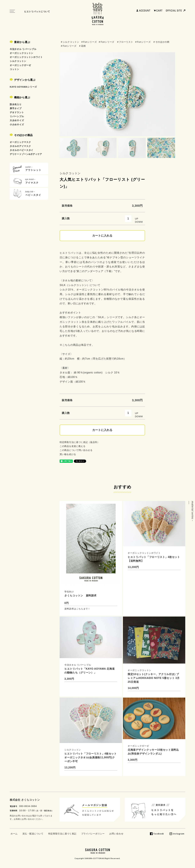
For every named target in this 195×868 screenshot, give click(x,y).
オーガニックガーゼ (20, 65)
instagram (179, 834)
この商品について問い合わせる (76, 450)
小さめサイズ (17, 125)
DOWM (139, 222)
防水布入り (16, 104)
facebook (159, 834)
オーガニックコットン (21, 53)
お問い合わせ (116, 834)
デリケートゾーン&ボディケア (26, 154)
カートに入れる (102, 236)
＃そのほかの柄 (161, 42)
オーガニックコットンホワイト (26, 57)
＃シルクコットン (70, 42)
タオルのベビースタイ (21, 150)
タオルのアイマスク (20, 146)
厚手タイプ (16, 108)
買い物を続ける (68, 454)
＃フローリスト (125, 42)
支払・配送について (33, 834)
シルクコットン (70, 173)
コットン (14, 69)
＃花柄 (82, 46)
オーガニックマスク (20, 142)
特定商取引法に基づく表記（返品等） (80, 442)
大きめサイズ (17, 120)
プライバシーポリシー (93, 834)
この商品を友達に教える (73, 446)
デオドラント (17, 112)
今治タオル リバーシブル (23, 49)
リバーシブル (17, 116)
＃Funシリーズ (89, 42)
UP (137, 219)
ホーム (14, 834)
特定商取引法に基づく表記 (62, 834)
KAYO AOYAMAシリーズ (23, 87)
